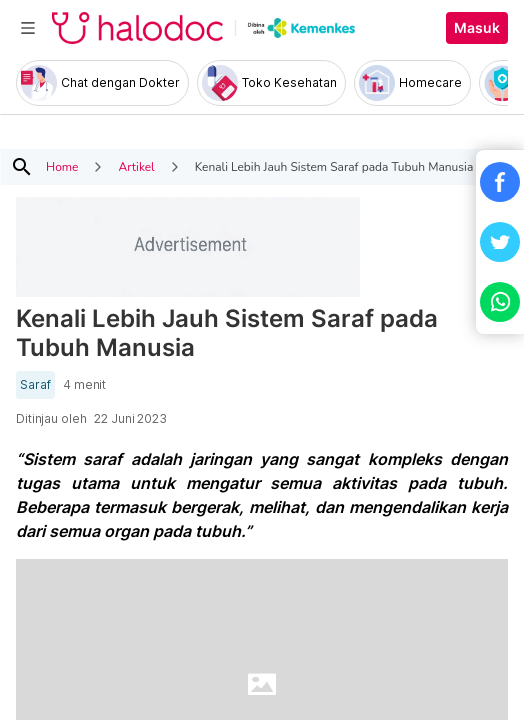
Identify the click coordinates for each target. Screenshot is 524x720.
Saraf (35, 385)
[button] (500, 182)
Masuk (477, 28)
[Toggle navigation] (28, 28)
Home (62, 167)
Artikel (136, 167)
